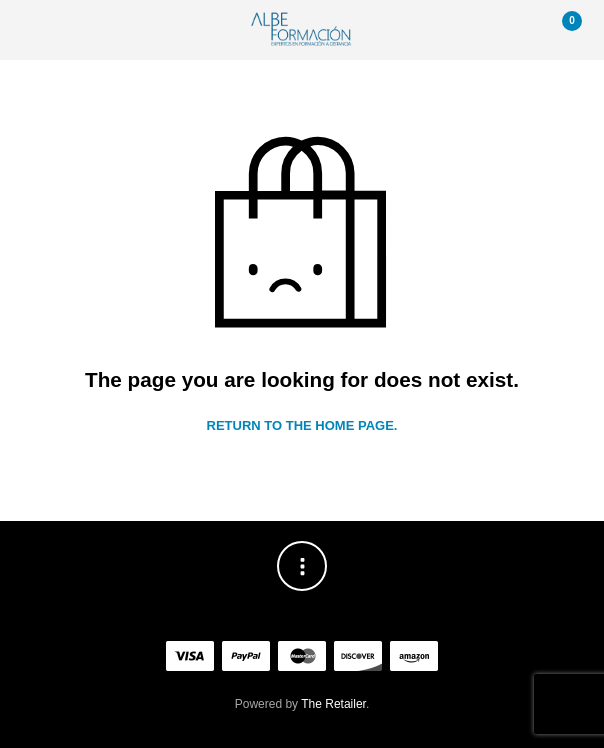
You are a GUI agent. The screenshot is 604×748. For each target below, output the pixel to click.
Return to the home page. (302, 425)
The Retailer (333, 704)
